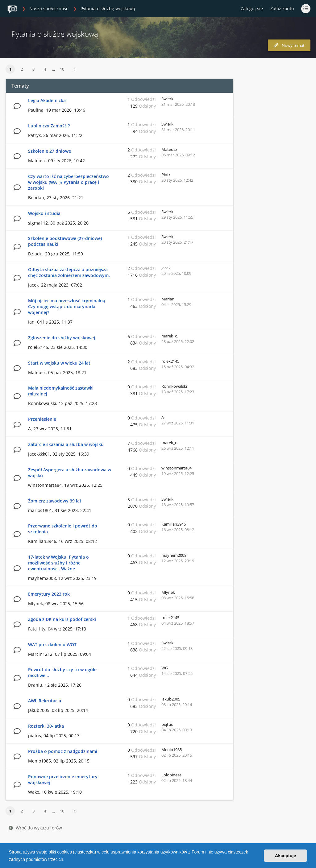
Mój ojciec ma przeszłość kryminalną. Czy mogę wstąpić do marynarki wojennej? (67, 306)
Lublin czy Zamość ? (49, 126)
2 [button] (22, 69)
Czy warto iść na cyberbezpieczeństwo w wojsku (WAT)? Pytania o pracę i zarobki (69, 182)
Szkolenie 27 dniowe (50, 151)
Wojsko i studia (44, 213)
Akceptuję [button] (286, 856)
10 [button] (62, 69)
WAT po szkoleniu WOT (52, 645)
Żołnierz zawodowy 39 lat (55, 501)
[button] (66, 860)
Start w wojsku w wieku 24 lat (59, 363)
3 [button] (33, 69)
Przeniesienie (42, 419)
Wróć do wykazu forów (35, 828)
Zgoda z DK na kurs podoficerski (62, 619)
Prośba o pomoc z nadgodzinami (63, 751)
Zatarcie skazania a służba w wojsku (66, 444)
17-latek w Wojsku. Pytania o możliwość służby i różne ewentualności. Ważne (58, 563)
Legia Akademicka (47, 100)
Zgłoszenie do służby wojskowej (62, 338)
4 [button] (45, 69)
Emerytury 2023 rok (49, 594)
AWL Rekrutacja (45, 701)
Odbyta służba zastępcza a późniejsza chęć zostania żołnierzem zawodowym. (69, 272)
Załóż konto (282, 8)
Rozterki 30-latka (46, 726)
